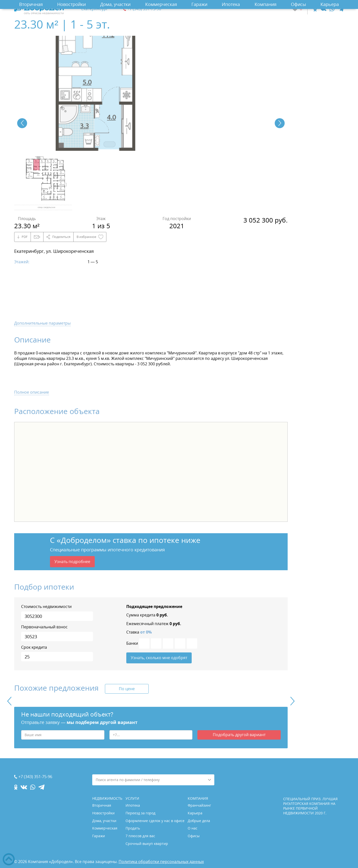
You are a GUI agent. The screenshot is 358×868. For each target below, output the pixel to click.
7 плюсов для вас (140, 836)
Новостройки (71, 4)
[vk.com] (323, 9)
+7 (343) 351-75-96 (144, 9)
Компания (266, 4)
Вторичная (31, 4)
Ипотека (231, 4)
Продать (133, 828)
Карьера (330, 4)
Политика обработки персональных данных (161, 862)
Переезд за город (140, 813)
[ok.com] (315, 9)
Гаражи (199, 4)
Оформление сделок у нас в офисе (155, 821)
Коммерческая (161, 4)
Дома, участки (115, 4)
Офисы (298, 4)
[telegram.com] (341, 9)
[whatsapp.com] (332, 9)
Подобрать (239, 735)
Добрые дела (199, 821)
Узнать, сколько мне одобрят (159, 658)
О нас (193, 828)
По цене (127, 689)
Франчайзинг (199, 805)
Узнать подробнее (72, 562)
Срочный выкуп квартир (147, 844)
